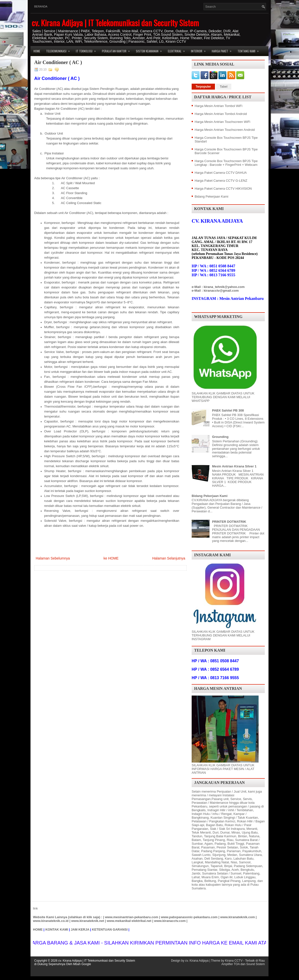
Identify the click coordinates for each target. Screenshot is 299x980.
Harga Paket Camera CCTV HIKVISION (223, 189)
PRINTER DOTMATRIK (229, 522)
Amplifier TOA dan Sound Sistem (243, 964)
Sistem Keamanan (150, 50)
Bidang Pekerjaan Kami (211, 196)
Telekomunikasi (60, 50)
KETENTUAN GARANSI (110, 929)
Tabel (224, 87)
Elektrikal (178, 50)
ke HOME (111, 558)
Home (37, 51)
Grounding (220, 437)
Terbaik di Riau (255, 961)
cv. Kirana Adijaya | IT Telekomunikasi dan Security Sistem (115, 23)
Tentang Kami (250, 50)
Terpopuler (203, 87)
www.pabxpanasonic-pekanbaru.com (189, 917)
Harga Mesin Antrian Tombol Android (221, 114)
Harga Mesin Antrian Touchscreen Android (225, 130)
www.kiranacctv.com (170, 921)
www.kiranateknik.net (88, 921)
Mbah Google (82, 964)
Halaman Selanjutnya (169, 558)
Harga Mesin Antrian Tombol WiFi (219, 106)
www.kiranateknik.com (238, 917)
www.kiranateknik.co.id (51, 921)
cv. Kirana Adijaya (197, 961)
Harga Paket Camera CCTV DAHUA (221, 173)
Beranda (41, 6)
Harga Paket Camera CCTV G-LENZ (221, 181)
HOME (38, 929)
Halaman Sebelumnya (53, 558)
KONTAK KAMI (57, 929)
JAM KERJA (80, 929)
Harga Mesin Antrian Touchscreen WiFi (222, 122)
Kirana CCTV (234, 961)
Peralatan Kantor (117, 50)
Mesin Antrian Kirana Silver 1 (234, 466)
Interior (200, 50)
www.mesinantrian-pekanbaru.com (132, 917)
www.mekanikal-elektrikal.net (129, 921)
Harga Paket (223, 50)
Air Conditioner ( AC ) (58, 62)
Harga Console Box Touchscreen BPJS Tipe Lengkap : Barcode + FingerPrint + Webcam (226, 163)
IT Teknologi (87, 50)
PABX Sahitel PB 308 (228, 410)
